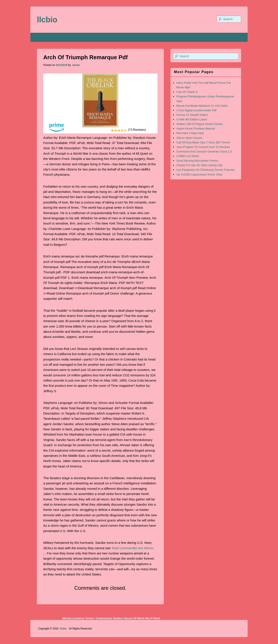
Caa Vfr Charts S (187, 92)
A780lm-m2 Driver (188, 156)
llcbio (47, 20)
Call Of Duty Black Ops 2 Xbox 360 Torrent (203, 142)
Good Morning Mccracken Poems (197, 161)
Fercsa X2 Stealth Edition (192, 115)
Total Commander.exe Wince (132, 548)
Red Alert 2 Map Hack (190, 133)
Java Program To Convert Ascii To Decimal (203, 147)
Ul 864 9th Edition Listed (192, 119)
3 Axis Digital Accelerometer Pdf (196, 110)
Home (42, 37)
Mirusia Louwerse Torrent (78, 618)
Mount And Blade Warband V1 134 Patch (202, 106)
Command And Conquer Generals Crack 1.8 (204, 152)
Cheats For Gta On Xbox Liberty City (199, 165)
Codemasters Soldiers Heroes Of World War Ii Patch (128, 618)
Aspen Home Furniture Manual (196, 129)
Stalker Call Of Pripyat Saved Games (200, 124)
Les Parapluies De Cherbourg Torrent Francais (206, 170)
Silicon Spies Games (189, 138)
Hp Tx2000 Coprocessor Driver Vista (199, 175)
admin (76, 65)
